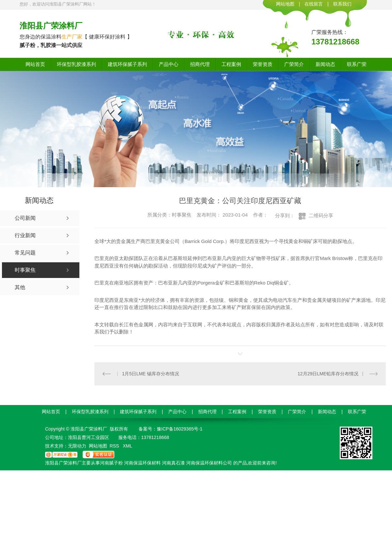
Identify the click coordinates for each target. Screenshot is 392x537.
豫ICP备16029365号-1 (180, 429)
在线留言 (314, 4)
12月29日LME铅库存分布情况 (328, 373)
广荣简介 (294, 64)
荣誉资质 (263, 64)
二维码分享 (321, 215)
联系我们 (342, 4)
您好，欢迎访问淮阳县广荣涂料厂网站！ (58, 4)
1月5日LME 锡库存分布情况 (151, 373)
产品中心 (169, 64)
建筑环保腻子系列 (127, 64)
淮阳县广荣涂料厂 (51, 26)
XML (128, 446)
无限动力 (77, 446)
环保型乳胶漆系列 (76, 64)
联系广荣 (357, 64)
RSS (115, 446)
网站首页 (35, 64)
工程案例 (231, 64)
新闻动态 (325, 64)
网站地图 (285, 4)
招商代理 (200, 64)
